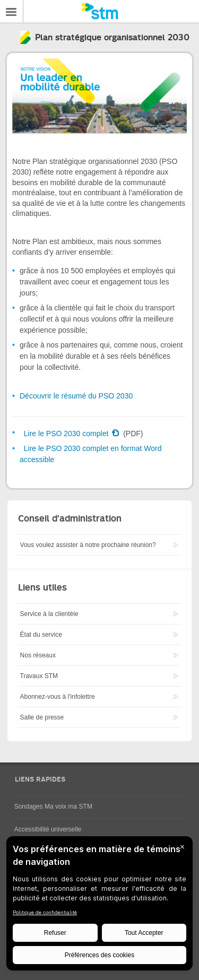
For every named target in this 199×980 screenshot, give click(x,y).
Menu (12, 11)
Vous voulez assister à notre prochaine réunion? (88, 545)
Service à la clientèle (49, 614)
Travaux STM (39, 676)
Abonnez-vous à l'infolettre (58, 697)
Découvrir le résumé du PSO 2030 (76, 396)
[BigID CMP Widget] (99, 906)
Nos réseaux (38, 655)
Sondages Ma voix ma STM (53, 806)
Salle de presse (42, 717)
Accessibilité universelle (48, 829)
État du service (41, 635)
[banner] (99, 11)
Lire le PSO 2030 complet (67, 433)
